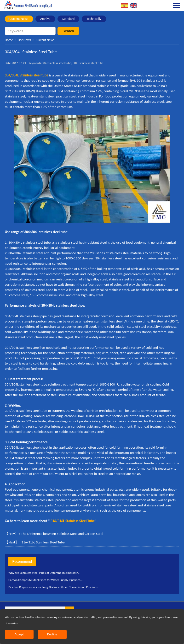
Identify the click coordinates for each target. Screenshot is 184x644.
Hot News (24, 40)
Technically (94, 19)
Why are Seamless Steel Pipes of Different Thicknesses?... (44, 573)
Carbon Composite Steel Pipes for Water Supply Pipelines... (46, 580)
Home (9, 40)
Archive (45, 19)
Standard (68, 19)
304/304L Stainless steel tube (27, 75)
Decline (52, 634)
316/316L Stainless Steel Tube (43, 542)
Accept (19, 634)
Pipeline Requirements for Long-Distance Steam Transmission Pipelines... (54, 587)
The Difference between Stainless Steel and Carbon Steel (62, 534)
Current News (19, 19)
